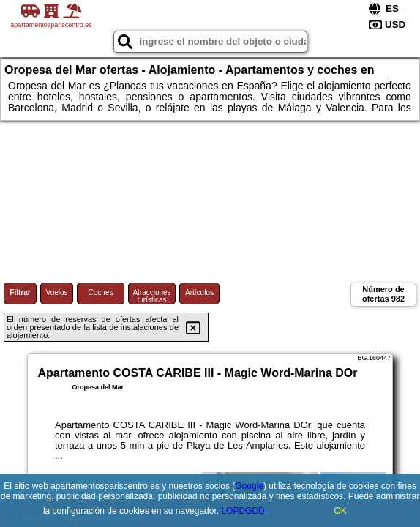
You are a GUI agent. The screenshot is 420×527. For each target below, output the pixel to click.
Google (249, 486)
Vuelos (56, 292)
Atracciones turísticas (151, 296)
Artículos (199, 292)
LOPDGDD (243, 511)
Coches (101, 292)
